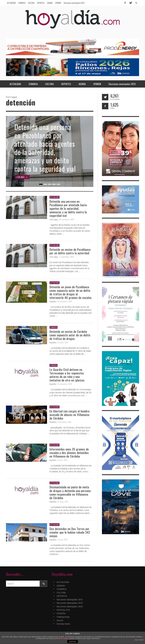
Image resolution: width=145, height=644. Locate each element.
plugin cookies (139, 640)
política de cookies (62, 638)
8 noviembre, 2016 (64, 422)
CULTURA (61, 593)
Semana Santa (63, 624)
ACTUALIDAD (55, 197)
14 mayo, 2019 (63, 342)
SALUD (60, 620)
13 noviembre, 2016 (65, 384)
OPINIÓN (61, 613)
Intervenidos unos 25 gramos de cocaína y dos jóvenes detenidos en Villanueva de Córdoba (69, 453)
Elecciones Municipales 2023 (70, 606)
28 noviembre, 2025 (67, 219)
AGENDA (61, 586)
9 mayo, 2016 (62, 540)
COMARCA (54, 327)
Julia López (54, 219)
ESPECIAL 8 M (63, 610)
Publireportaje (63, 617)
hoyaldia (53, 301)
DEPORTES (62, 596)
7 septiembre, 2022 (66, 257)
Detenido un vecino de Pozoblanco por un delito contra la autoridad (70, 251)
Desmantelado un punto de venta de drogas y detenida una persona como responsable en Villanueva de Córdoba (70, 492)
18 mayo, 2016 (63, 502)
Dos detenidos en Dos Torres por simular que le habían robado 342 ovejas (70, 532)
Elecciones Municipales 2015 (70, 600)
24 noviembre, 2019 (65, 301)
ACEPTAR (72, 642)
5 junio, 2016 (62, 460)
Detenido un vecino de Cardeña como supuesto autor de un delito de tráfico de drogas (70, 335)
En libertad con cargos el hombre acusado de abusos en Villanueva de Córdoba (70, 415)
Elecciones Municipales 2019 (70, 603)
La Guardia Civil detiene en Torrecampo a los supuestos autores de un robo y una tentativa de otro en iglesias (67, 375)
